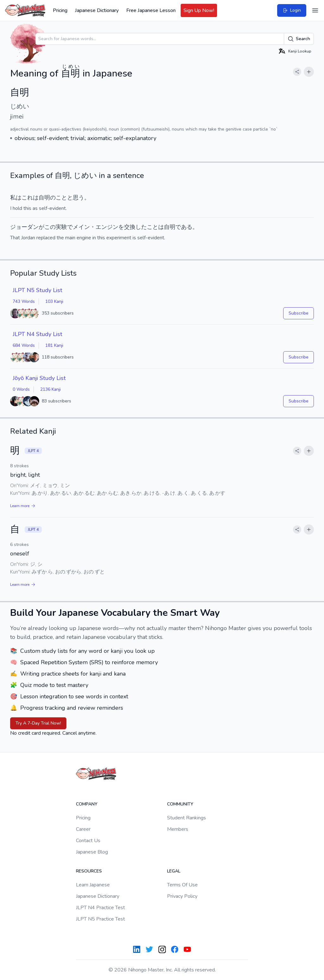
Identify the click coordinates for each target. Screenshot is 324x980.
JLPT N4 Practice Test (100, 908)
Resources (89, 871)
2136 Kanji (50, 389)
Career (83, 829)
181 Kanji (54, 345)
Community (180, 804)
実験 (61, 227)
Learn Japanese (93, 885)
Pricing (60, 10)
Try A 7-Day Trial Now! (38, 723)
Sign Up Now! (199, 10)
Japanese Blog (92, 852)
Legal (174, 871)
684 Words (24, 345)
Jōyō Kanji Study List (39, 378)
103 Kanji (54, 301)
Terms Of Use (182, 885)
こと (61, 198)
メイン (81, 227)
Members (178, 829)
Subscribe (299, 313)
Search (299, 39)
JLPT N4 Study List (37, 334)
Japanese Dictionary (97, 10)
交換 (130, 227)
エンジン (107, 227)
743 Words (24, 301)
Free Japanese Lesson (151, 10)
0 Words (21, 389)
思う (78, 198)
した (141, 227)
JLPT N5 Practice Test (100, 919)
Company (87, 804)
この (50, 227)
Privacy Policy (182, 896)
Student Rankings (187, 818)
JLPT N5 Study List (37, 290)
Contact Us (88, 841)
